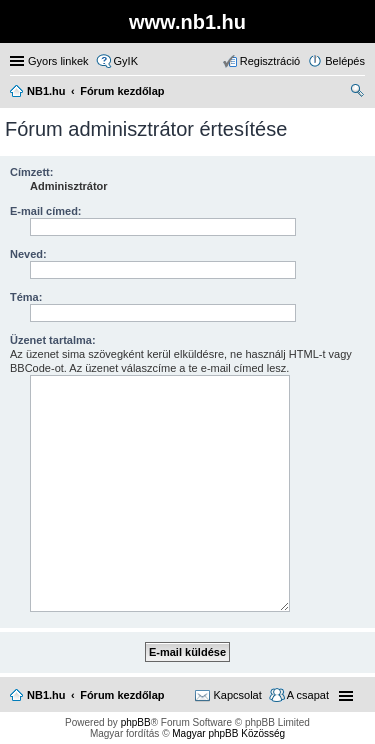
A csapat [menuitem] (308, 695)
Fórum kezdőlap (122, 695)
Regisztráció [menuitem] (270, 61)
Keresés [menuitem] (357, 93)
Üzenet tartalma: (53, 340)
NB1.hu (46, 695)
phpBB (136, 722)
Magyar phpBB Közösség (228, 733)
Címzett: (31, 172)
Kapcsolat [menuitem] (237, 695)
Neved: (28, 254)
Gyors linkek (58, 61)
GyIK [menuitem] (126, 61)
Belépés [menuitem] (345, 61)
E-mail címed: (46, 211)
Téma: (26, 297)
